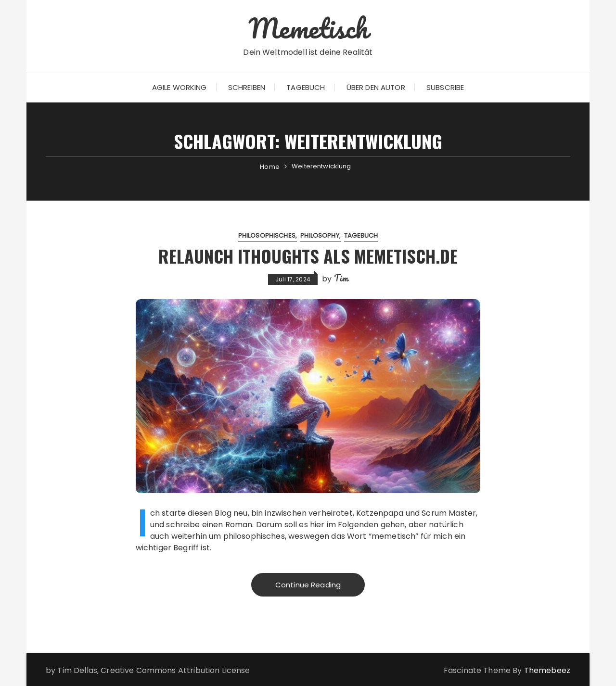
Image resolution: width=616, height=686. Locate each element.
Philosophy (320, 235)
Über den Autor (376, 87)
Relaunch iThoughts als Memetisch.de (308, 256)
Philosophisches (267, 235)
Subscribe (445, 87)
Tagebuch (306, 87)
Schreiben (247, 87)
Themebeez (547, 670)
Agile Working (180, 87)
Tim (341, 278)
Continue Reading (308, 585)
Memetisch (308, 28)
